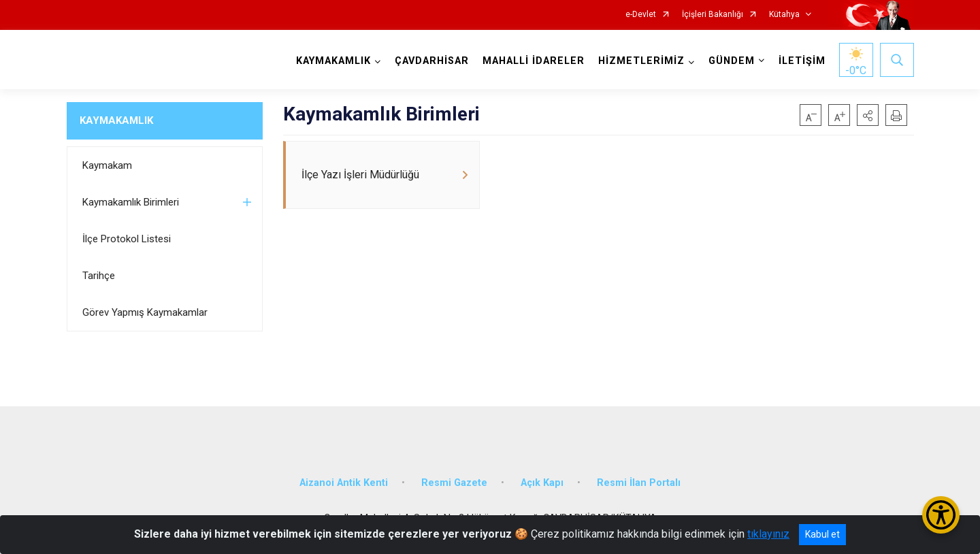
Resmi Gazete (454, 483)
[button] (868, 115)
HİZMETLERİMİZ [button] (641, 61)
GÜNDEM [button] (732, 61)
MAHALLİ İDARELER (534, 61)
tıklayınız (768, 534)
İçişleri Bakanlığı (713, 15)
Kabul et (822, 534)
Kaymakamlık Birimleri (131, 202)
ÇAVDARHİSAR (432, 61)
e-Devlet (641, 15)
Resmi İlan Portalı (639, 483)
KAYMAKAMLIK (116, 120)
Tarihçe (99, 276)
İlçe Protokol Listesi (127, 239)
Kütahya (784, 15)
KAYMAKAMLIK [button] (333, 61)
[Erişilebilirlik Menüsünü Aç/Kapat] (941, 515)
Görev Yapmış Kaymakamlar (145, 312)
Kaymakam (107, 165)
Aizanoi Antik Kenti (344, 483)
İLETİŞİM (802, 61)
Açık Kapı (542, 483)
